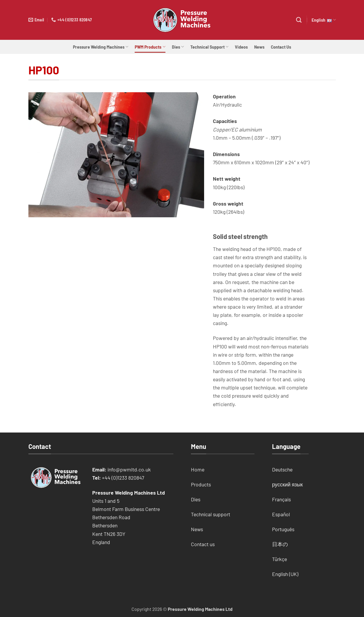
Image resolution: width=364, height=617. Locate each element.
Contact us (203, 544)
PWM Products (150, 47)
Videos (241, 47)
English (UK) (285, 574)
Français (281, 499)
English (324, 20)
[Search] (299, 20)
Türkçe (280, 559)
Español (281, 514)
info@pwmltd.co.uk (129, 469)
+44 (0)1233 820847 (123, 478)
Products (201, 484)
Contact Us (281, 47)
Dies (178, 47)
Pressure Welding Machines (101, 47)
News (259, 47)
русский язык (287, 484)
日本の (280, 544)
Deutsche (282, 469)
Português (283, 529)
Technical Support (209, 47)
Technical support (211, 514)
